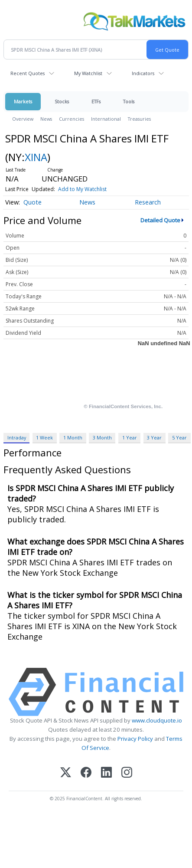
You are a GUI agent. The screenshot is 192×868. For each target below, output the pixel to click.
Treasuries (139, 119)
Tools (129, 101)
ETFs (96, 101)
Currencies (72, 119)
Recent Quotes (28, 73)
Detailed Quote (160, 220)
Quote (33, 202)
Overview (23, 119)
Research (148, 202)
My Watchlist (88, 73)
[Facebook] (86, 773)
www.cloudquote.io (157, 720)
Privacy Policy (135, 739)
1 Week (44, 437)
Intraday (17, 437)
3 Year (154, 437)
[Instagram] (127, 773)
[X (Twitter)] (66, 773)
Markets (23, 101)
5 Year (179, 437)
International (106, 119)
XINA (36, 157)
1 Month (73, 437)
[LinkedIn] (106, 773)
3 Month (102, 437)
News (46, 119)
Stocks (62, 101)
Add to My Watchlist (82, 189)
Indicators (143, 73)
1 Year (130, 437)
